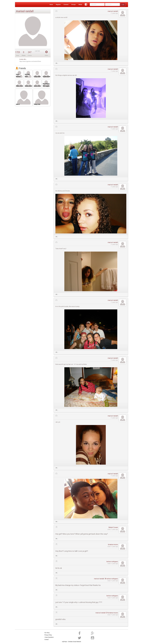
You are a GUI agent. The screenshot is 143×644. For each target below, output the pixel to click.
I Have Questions (49, 637)
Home (51, 5)
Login (123, 4)
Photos (24, 55)
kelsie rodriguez (112, 562)
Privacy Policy (48, 635)
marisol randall (113, 11)
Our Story (47, 633)
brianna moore (113, 545)
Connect (66, 5)
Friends (21, 68)
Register (58, 5)
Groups (74, 5)
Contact (47, 640)
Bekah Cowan (113, 527)
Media (80, 5)
